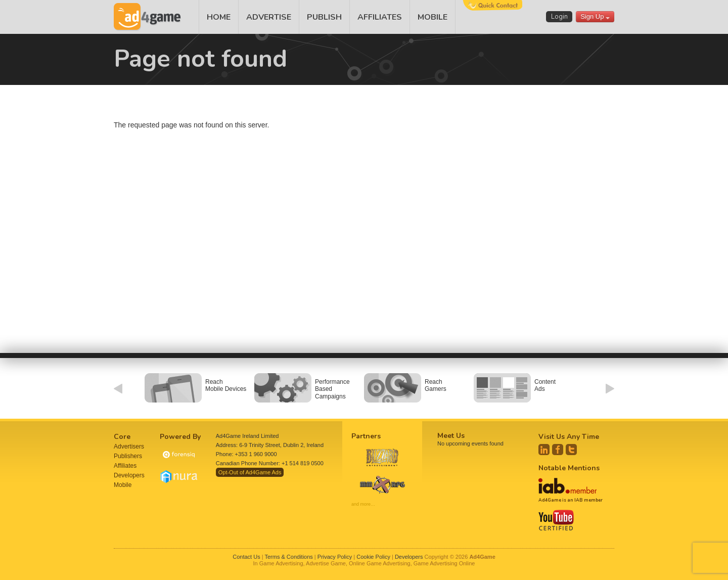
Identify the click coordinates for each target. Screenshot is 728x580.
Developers (129, 475)
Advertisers (129, 447)
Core (122, 437)
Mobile (123, 485)
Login (559, 17)
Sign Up (595, 16)
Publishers (128, 456)
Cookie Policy (373, 557)
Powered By (180, 437)
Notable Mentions (569, 468)
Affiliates (125, 466)
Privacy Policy (335, 557)
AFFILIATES (380, 17)
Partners (366, 436)
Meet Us (451, 436)
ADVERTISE (269, 17)
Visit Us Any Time (569, 437)
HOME (219, 17)
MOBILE (433, 17)
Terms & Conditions (288, 557)
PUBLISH (324, 17)
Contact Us (246, 557)
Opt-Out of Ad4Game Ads (250, 472)
